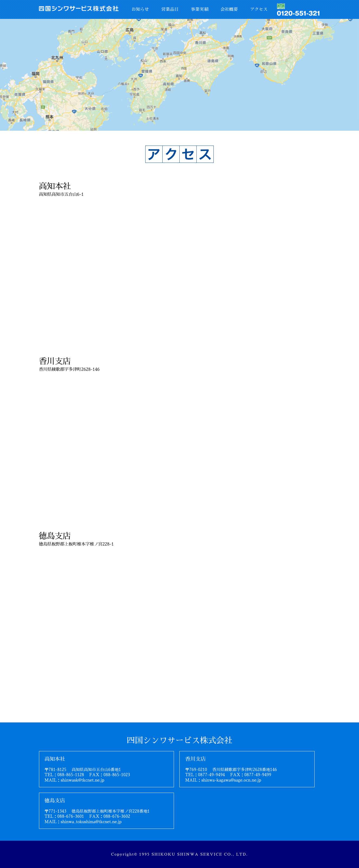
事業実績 (199, 9)
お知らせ (140, 9)
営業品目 (170, 9)
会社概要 (229, 9)
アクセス (259, 9)
